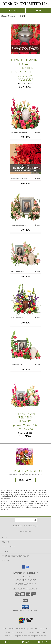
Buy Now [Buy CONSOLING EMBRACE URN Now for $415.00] (26, 137)
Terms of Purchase (26, 636)
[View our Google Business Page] (27, 568)
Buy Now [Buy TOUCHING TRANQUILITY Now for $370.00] (26, 230)
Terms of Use (41, 636)
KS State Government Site (36, 632)
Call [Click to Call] (8, 642)
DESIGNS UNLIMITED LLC (25, 4)
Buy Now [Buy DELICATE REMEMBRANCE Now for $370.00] (26, 276)
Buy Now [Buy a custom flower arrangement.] (25, 480)
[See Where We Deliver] (26, 531)
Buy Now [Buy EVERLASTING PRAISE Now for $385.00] (26, 323)
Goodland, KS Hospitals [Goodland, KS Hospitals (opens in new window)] (38, 629)
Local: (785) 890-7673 (26, 584)
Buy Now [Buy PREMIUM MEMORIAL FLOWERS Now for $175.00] (26, 183)
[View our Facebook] (24, 568)
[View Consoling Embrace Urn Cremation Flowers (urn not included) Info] (26, 113)
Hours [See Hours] (43, 642)
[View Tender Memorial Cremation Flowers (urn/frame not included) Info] (26, 345)
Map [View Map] (25, 642)
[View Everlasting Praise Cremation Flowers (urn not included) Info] (26, 299)
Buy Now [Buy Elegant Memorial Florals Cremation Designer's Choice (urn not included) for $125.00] (25, 87)
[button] (25, 607)
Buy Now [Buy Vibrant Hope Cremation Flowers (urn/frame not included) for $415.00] (25, 436)
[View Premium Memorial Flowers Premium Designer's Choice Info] (26, 159)
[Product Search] (26, 520)
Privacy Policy (11, 636)
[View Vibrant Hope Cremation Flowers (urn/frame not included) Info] (26, 393)
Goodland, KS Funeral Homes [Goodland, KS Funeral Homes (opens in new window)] (15, 629)
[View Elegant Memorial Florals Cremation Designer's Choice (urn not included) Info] (26, 39)
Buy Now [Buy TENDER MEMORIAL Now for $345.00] (26, 369)
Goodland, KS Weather (14, 632)
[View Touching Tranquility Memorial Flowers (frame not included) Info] (26, 206)
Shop (13, 10)
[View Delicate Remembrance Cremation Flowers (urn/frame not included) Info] (26, 252)
